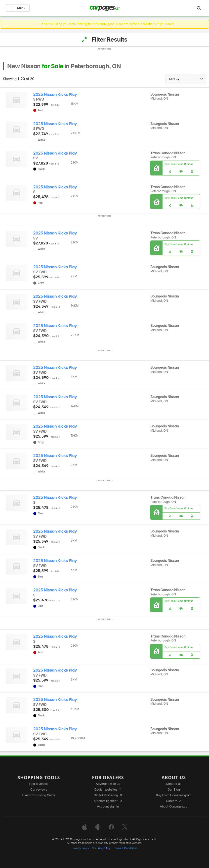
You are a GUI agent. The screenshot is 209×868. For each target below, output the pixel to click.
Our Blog (174, 789)
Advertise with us (108, 784)
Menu (18, 8)
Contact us (174, 784)
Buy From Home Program (174, 795)
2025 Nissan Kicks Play (55, 94)
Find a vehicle (39, 784)
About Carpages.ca (174, 806)
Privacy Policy (80, 848)
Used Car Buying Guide (39, 795)
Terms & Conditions (125, 848)
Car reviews (39, 789)
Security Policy (101, 848)
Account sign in (108, 806)
